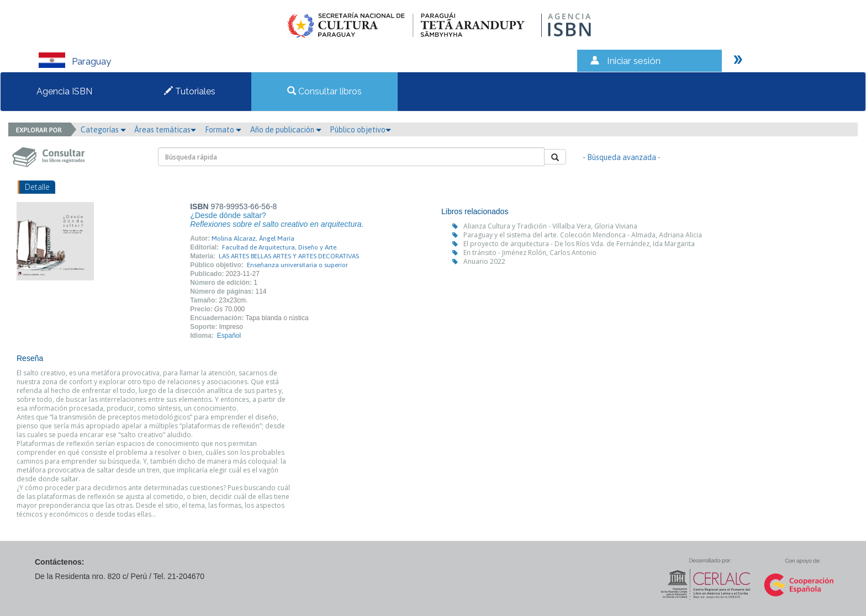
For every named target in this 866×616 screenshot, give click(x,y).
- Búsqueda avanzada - (622, 157)
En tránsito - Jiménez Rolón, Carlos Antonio (530, 253)
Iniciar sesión (634, 61)
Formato (223, 130)
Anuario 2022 (484, 261)
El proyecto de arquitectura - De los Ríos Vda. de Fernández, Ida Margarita (579, 244)
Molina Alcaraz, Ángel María (253, 238)
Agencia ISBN (64, 91)
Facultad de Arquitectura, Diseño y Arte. (280, 247)
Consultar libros (324, 91)
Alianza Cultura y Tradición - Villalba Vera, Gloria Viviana (550, 226)
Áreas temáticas (165, 130)
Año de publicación (286, 130)
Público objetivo (360, 130)
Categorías (103, 130)
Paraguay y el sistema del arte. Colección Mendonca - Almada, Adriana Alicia (583, 235)
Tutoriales (190, 91)
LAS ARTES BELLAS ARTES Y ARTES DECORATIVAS (289, 256)
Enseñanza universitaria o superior (297, 265)
